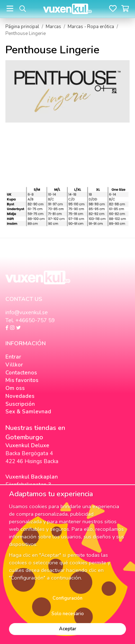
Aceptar (68, 629)
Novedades (20, 396)
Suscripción (20, 404)
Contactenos (21, 373)
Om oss (15, 388)
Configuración (67, 598)
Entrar (13, 357)
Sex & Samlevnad (28, 412)
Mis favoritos (22, 380)
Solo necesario (68, 614)
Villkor (14, 365)
